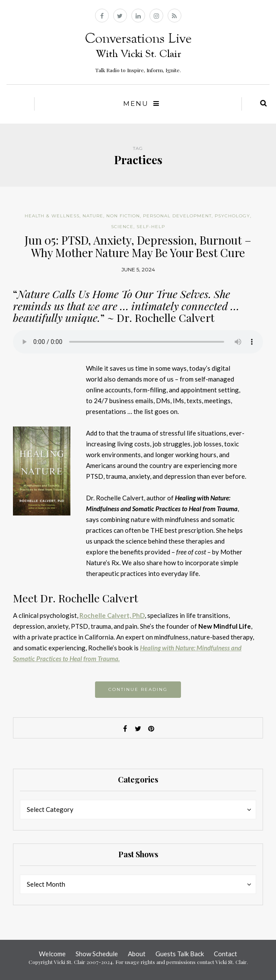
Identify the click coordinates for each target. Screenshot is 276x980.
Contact (225, 954)
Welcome (52, 954)
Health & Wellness (52, 216)
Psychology (232, 216)
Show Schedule (97, 954)
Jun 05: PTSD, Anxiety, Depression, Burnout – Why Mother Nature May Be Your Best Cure (138, 246)
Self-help (151, 227)
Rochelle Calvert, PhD (112, 615)
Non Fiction (123, 216)
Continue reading (138, 689)
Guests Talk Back (180, 954)
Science (122, 227)
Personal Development (177, 216)
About (137, 954)
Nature (93, 216)
